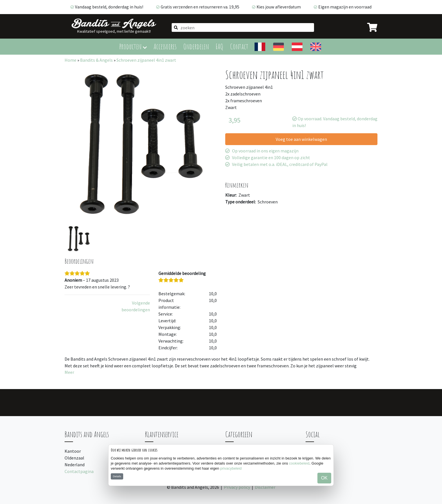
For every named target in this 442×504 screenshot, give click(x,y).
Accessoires (165, 46)
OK (324, 478)
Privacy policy (237, 487)
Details (117, 476)
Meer (69, 372)
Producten (133, 46)
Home (70, 60)
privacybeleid (231, 468)
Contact (239, 46)
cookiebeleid (299, 463)
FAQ (219, 46)
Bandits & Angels (96, 60)
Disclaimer (265, 487)
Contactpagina (79, 471)
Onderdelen (196, 46)
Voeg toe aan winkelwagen (301, 139)
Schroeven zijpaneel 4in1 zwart (146, 60)
